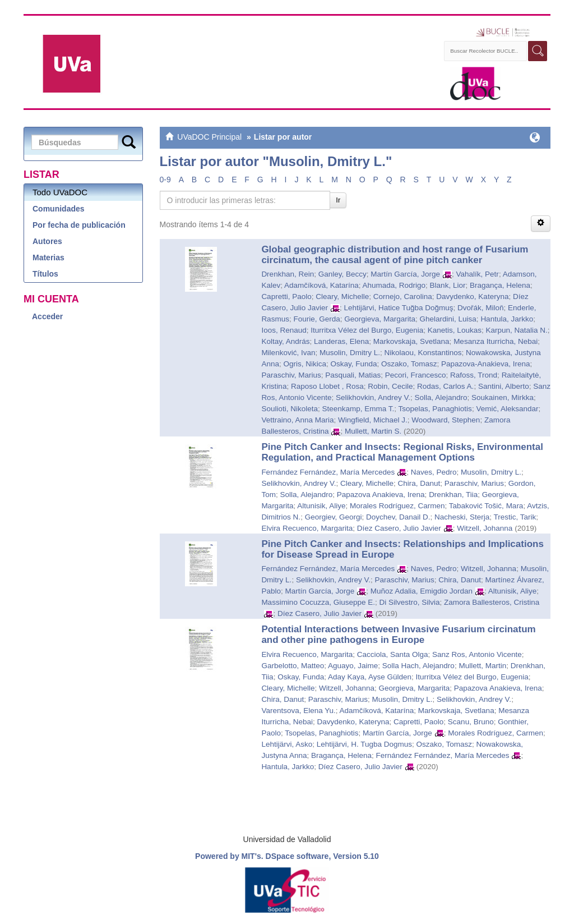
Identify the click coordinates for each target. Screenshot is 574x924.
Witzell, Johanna (485, 528)
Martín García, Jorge (405, 274)
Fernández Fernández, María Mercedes (328, 472)
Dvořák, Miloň (481, 308)
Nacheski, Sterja (462, 517)
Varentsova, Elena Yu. (298, 711)
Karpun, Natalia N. (516, 330)
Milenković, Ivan (288, 353)
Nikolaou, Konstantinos (423, 353)
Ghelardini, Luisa (448, 319)
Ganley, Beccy (342, 274)
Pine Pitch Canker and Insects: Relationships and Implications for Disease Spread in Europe (402, 549)
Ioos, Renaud (284, 330)
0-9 (165, 180)
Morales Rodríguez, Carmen (397, 506)
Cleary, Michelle (342, 296)
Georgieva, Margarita (380, 319)
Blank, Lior (448, 285)
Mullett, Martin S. (373, 431)
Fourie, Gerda (316, 319)
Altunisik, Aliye (321, 506)
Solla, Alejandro (441, 397)
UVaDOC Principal (209, 137)
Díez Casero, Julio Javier (399, 528)
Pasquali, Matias (353, 375)
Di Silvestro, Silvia (409, 602)
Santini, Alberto (504, 386)
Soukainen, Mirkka (503, 397)
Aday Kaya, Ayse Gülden (370, 677)
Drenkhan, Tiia (453, 495)
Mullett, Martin (482, 666)
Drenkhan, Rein (288, 274)
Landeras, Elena (341, 341)
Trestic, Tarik (515, 517)
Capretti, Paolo (286, 296)
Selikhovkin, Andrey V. (373, 397)
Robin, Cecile (390, 386)
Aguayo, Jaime (353, 666)
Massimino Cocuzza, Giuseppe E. (318, 602)
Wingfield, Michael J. (373, 420)
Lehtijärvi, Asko (287, 744)
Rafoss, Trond (474, 375)
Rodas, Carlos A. (445, 386)
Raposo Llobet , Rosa (327, 386)
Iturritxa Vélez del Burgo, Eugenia (367, 330)
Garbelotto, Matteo (293, 666)
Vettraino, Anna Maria (297, 420)
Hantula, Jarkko (507, 319)
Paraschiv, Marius (291, 375)
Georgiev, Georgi (334, 517)
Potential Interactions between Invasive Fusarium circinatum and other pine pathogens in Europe (398, 635)
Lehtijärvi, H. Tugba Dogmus (364, 744)
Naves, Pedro (434, 472)
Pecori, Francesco (416, 375)
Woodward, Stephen (446, 420)
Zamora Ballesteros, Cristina (492, 602)
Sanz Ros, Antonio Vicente (477, 654)
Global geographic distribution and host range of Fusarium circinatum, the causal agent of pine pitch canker (395, 255)
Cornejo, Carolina (403, 296)
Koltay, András (285, 341)
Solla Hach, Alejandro (418, 666)
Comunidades (59, 209)
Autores (47, 241)
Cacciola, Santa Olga (393, 654)
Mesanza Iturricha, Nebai (496, 341)
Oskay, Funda (353, 364)
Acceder (47, 316)
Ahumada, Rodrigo (394, 285)
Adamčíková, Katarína (321, 285)
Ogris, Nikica (305, 364)
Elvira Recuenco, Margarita (307, 528)
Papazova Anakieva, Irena (381, 495)
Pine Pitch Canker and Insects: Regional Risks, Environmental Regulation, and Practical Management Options (402, 452)
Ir (338, 200)
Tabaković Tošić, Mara (486, 506)
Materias (48, 258)
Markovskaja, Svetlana (411, 341)
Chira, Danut (419, 483)
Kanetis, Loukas (455, 330)
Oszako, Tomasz (409, 364)
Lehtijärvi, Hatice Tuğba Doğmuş (398, 308)
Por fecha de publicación (79, 225)
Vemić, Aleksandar (507, 409)
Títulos (45, 274)
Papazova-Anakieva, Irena (485, 364)
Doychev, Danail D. (398, 517)
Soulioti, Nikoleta (290, 409)
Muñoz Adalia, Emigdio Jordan (422, 591)
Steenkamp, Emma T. (358, 409)
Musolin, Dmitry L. (350, 353)
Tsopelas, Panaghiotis (435, 409)
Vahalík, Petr (478, 274)
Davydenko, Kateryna (472, 296)
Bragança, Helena (500, 285)
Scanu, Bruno (471, 722)
